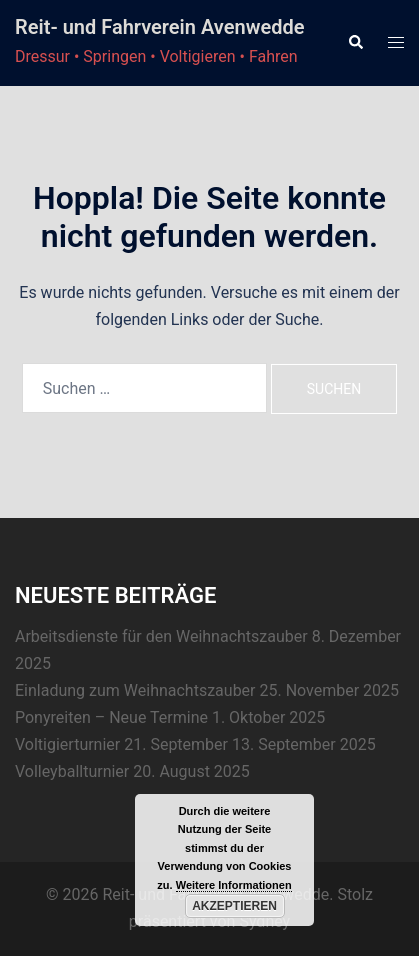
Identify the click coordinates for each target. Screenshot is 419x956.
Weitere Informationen (234, 885)
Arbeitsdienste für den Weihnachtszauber (161, 636)
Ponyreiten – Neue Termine (111, 717)
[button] (355, 43)
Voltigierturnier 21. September (121, 744)
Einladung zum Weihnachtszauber (135, 690)
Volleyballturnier (72, 771)
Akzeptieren (234, 906)
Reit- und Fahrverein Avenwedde (159, 27)
